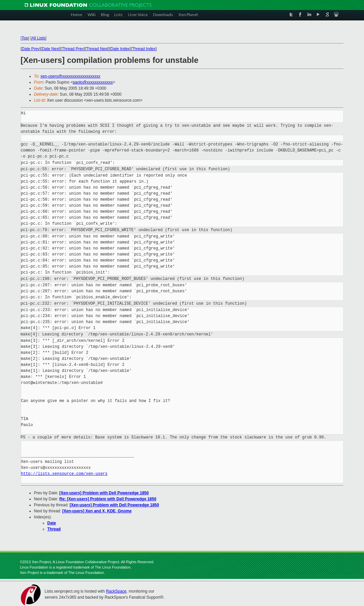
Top (25, 38)
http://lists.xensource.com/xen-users (64, 474)
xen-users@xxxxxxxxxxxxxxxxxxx (70, 76)
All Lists (38, 38)
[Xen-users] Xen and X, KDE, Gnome (97, 511)
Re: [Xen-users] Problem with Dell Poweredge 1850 (108, 499)
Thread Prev (73, 49)
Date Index (120, 49)
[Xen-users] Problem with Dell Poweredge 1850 (104, 493)
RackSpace (116, 591)
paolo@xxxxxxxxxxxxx (93, 82)
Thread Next (97, 49)
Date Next (51, 49)
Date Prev (31, 49)
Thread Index (144, 49)
